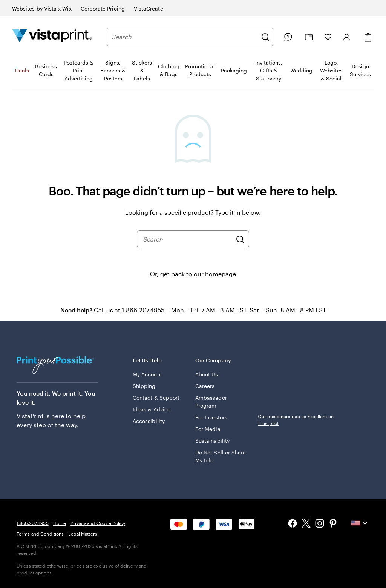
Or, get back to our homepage (193, 274)
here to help (68, 416)
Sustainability (212, 441)
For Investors (211, 417)
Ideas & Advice (152, 409)
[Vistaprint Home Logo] (52, 37)
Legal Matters (83, 534)
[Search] (265, 37)
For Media (208, 429)
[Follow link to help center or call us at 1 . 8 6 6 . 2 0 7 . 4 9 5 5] (288, 37)
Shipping (144, 386)
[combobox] (184, 37)
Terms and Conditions (40, 534)
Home (60, 523)
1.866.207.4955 (33, 523)
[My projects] (309, 37)
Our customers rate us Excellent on (296, 420)
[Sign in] (347, 37)
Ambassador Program (211, 402)
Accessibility (149, 421)
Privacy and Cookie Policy (98, 523)
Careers (205, 386)
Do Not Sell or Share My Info (221, 456)
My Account (147, 374)
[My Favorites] (328, 37)
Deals (22, 70)
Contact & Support (156, 398)
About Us (207, 374)
